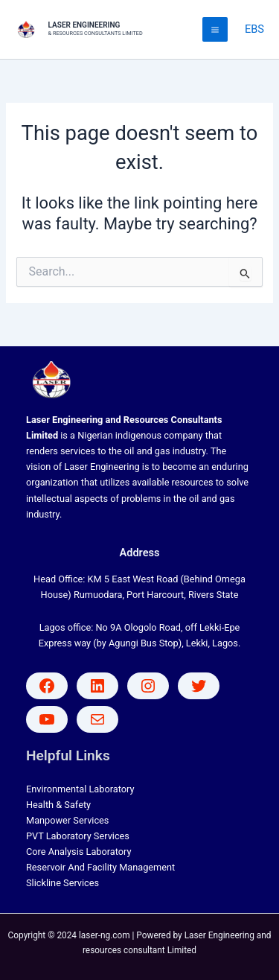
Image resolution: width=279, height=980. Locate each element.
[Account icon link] (254, 30)
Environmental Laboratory (80, 789)
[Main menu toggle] (215, 30)
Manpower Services (67, 820)
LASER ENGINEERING (84, 25)
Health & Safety (58, 805)
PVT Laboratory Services (78, 836)
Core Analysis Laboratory (79, 852)
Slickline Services (62, 883)
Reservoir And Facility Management (100, 867)
